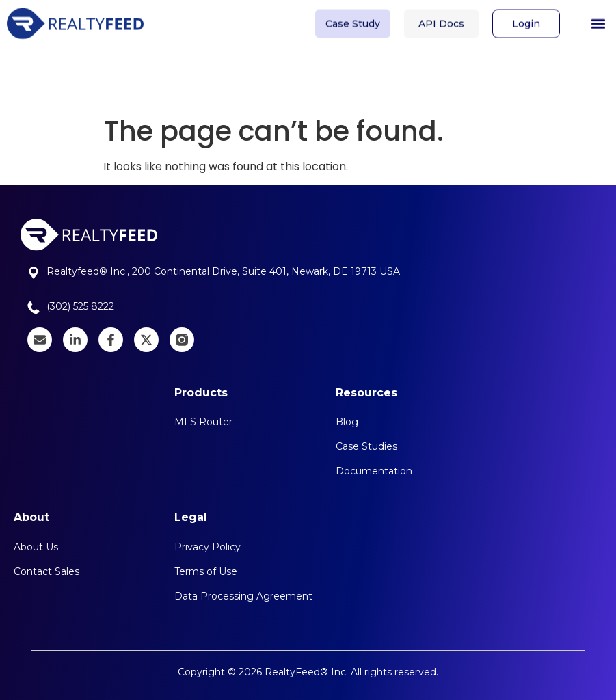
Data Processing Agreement (243, 596)
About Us (36, 547)
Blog (347, 422)
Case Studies (366, 446)
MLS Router (203, 422)
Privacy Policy (207, 547)
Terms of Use (206, 571)
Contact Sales (46, 571)
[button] (598, 20)
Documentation (374, 471)
